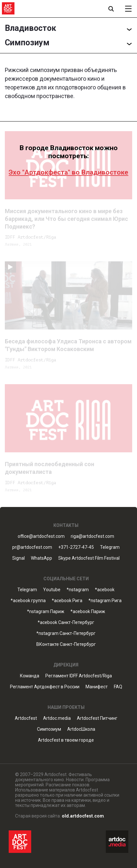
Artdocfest (26, 718)
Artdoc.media (57, 718)
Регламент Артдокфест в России (45, 687)
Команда (30, 676)
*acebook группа (28, 601)
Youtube (52, 590)
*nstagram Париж (46, 612)
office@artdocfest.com (41, 536)
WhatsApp (41, 558)
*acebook (105, 590)
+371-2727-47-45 (76, 547)
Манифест (97, 687)
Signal (18, 558)
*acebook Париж (88, 612)
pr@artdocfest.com (32, 547)
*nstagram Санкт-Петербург (66, 633)
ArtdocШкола (81, 729)
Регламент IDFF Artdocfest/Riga (79, 676)
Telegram (110, 547)
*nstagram (78, 590)
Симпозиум (49, 729)
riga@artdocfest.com (92, 536)
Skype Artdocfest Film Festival (89, 558)
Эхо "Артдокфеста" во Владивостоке (68, 172)
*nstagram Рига (105, 601)
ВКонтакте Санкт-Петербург (66, 644)
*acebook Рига (67, 601)
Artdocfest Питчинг (97, 718)
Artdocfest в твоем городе (66, 740)
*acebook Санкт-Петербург (66, 623)
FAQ (118, 687)
